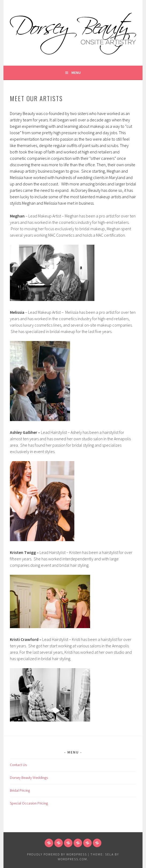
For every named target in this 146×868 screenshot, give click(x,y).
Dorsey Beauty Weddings (29, 778)
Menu (76, 73)
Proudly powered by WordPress (57, 854)
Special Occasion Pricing (29, 803)
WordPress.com (72, 859)
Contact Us (18, 765)
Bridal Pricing (20, 790)
